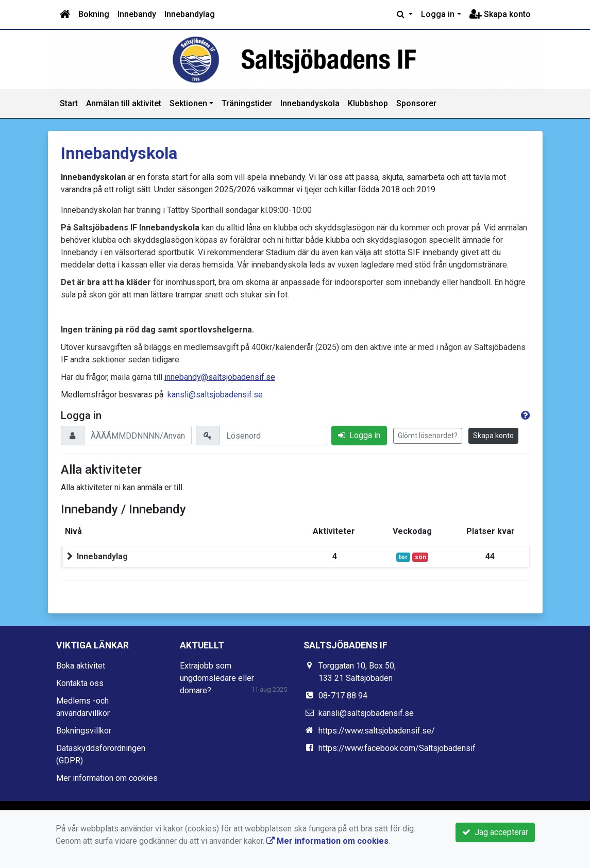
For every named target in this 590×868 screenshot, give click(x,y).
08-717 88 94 (343, 696)
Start (69, 103)
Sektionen (188, 103)
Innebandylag (190, 14)
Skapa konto (500, 14)
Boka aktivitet (81, 666)
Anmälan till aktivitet (124, 103)
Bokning (94, 14)
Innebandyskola (310, 103)
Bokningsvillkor (84, 731)
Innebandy (137, 14)
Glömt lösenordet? (428, 436)
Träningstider (247, 103)
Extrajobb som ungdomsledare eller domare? (217, 678)
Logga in (438, 14)
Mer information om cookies (107, 778)
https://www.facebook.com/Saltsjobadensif (397, 748)
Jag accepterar (495, 832)
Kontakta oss (80, 683)
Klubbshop (368, 103)
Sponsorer (416, 103)
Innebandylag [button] (102, 556)
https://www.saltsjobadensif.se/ (377, 731)
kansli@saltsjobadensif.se (215, 395)
